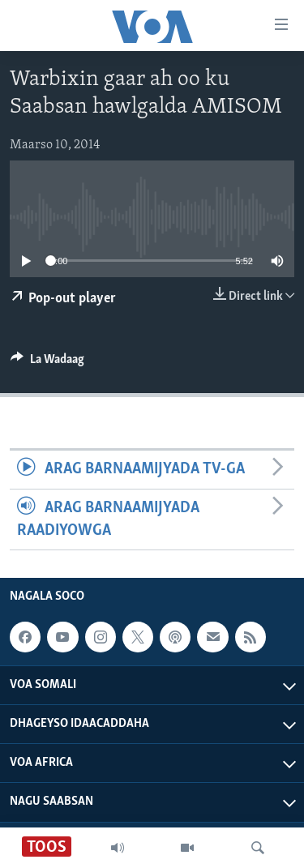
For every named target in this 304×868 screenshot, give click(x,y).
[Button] (47, 363)
